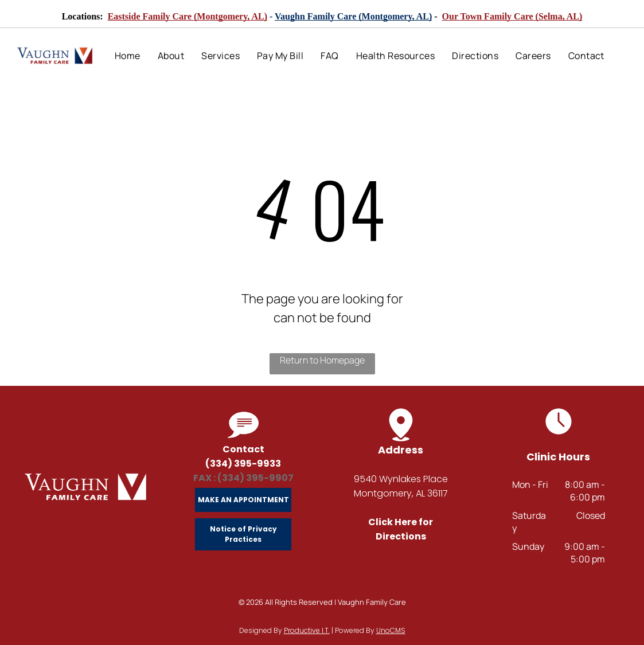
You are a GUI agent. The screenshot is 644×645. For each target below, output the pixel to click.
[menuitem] (128, 56)
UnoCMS (391, 630)
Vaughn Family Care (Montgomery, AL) (353, 16)
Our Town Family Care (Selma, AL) (512, 16)
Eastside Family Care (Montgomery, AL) (188, 16)
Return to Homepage (322, 360)
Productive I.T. (307, 630)
